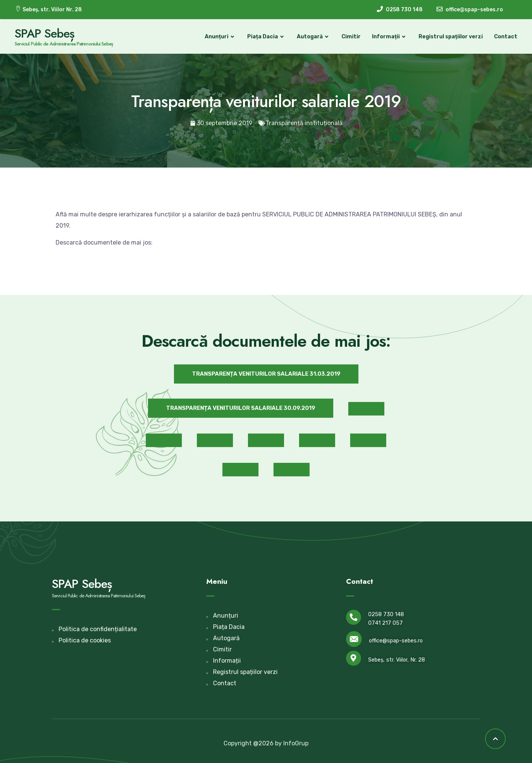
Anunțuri (220, 37)
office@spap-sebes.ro (396, 640)
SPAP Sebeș (45, 33)
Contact (505, 37)
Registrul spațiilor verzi (450, 37)
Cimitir (351, 37)
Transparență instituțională (304, 123)
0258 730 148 (386, 614)
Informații (389, 37)
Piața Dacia (266, 37)
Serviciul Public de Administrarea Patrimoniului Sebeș (64, 44)
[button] (266, 374)
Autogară (313, 37)
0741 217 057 (385, 623)
